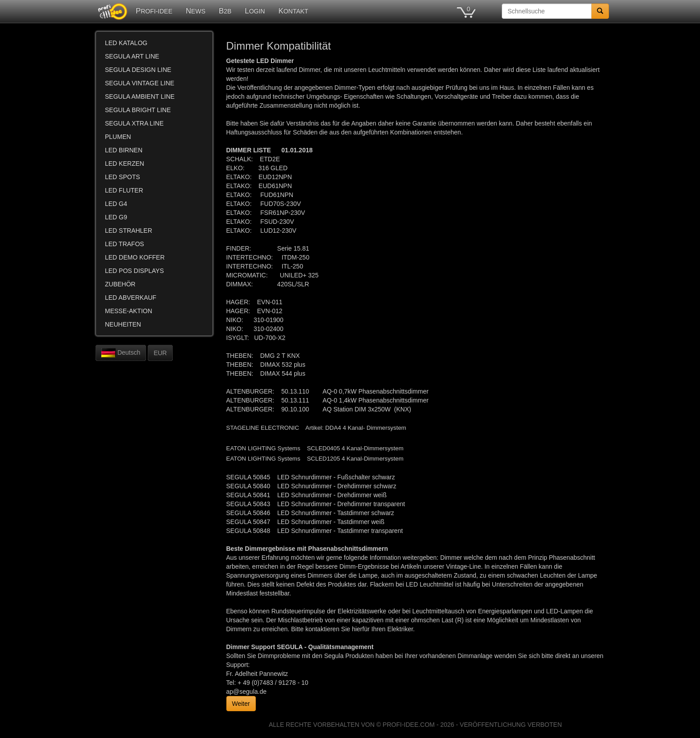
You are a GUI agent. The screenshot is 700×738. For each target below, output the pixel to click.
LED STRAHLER (129, 231)
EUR (160, 353)
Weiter (241, 704)
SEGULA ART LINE (132, 56)
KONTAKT (293, 11)
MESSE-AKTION (129, 311)
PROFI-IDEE (154, 11)
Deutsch (121, 353)
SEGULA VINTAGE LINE (140, 83)
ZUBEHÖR (120, 284)
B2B (225, 11)
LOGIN (255, 11)
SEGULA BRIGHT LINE (138, 110)
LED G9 (116, 217)
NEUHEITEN (123, 324)
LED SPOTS (123, 177)
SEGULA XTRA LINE (134, 123)
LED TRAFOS (125, 244)
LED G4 (116, 204)
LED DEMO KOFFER (135, 257)
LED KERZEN (125, 164)
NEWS (196, 11)
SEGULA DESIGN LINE (138, 70)
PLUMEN (118, 137)
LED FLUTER (124, 190)
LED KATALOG (126, 43)
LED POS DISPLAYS (134, 271)
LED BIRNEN (124, 150)
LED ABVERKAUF (131, 298)
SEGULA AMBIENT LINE (140, 96)
